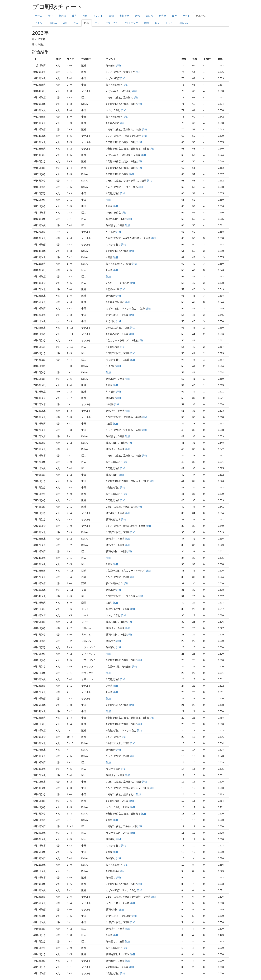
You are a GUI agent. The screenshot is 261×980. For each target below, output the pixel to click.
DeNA (54, 23)
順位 (50, 16)
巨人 (76, 23)
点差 (174, 16)
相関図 (62, 16)
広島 (87, 23)
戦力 (74, 16)
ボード (186, 16)
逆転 (137, 16)
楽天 (157, 23)
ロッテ (169, 23)
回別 (111, 16)
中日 (97, 23)
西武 (146, 23)
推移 (85, 16)
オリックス (112, 23)
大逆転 (149, 16)
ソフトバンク (131, 23)
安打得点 (124, 16)
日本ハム (183, 23)
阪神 (65, 23)
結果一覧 (201, 16)
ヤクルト (40, 23)
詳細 (119, 65)
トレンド (98, 16)
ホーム (39, 16)
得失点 (163, 16)
